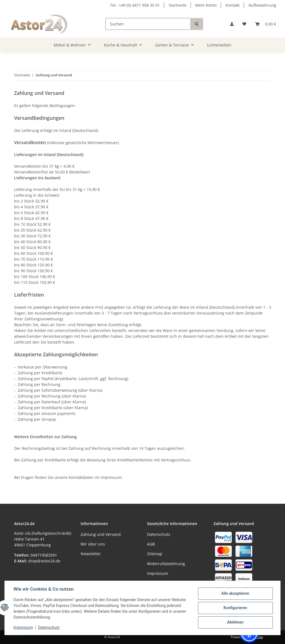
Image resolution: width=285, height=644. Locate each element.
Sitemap (155, 554)
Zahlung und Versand (101, 534)
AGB (151, 544)
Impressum (23, 627)
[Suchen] (148, 24)
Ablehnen (235, 622)
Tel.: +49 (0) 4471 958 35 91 (135, 5)
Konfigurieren (235, 608)
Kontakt (233, 5)
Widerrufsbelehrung (166, 564)
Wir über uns (93, 544)
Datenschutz (49, 627)
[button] (232, 24)
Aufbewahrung (262, 5)
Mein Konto (206, 5)
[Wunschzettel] (244, 24)
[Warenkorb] (266, 24)
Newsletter (91, 554)
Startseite (178, 5)
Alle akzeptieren (235, 593)
